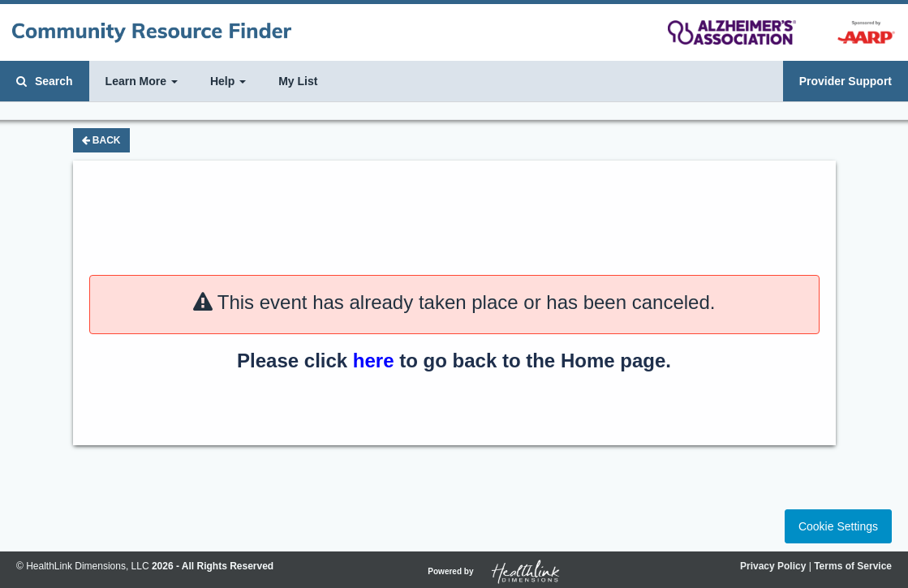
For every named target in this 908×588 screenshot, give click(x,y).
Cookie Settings (838, 526)
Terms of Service (853, 566)
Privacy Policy (773, 566)
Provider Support (846, 81)
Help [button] (228, 81)
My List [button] (298, 81)
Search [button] (45, 81)
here (374, 361)
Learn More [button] (142, 81)
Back (101, 140)
